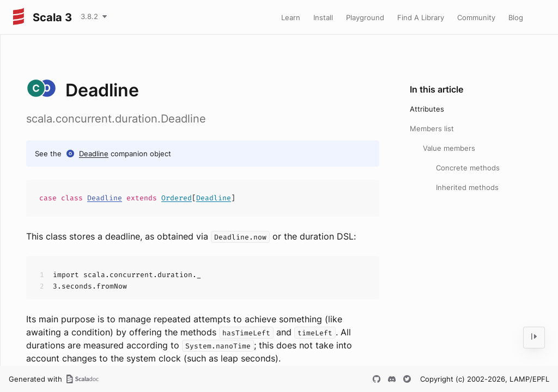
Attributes (427, 109)
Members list (432, 128)
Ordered (177, 198)
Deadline (94, 154)
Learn (291, 17)
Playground (365, 17)
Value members (449, 148)
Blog (516, 17)
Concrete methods (468, 168)
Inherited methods (467, 187)
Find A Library (421, 17)
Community (476, 17)
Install (323, 17)
